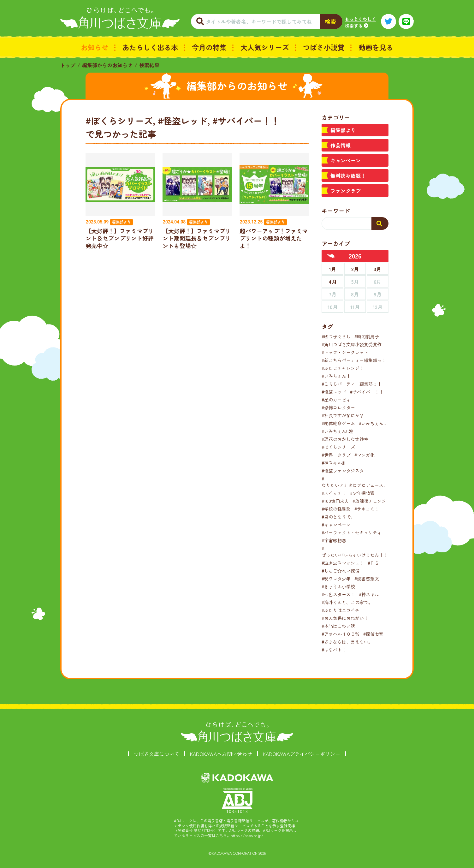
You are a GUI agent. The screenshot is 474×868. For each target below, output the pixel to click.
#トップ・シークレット (345, 352)
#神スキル (369, 594)
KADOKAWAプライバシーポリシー (302, 754)
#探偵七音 (373, 634)
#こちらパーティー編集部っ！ (352, 384)
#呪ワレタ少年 (336, 579)
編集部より (343, 130)
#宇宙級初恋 (334, 540)
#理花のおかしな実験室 (345, 439)
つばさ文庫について (157, 754)
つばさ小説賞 (324, 47)
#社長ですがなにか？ (343, 415)
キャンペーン (346, 160)
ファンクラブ (346, 191)
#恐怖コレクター (338, 407)
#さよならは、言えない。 (347, 642)
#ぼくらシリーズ (338, 447)
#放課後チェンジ (369, 501)
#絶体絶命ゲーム (338, 423)
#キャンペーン (336, 525)
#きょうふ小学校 (338, 586)
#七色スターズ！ (338, 594)
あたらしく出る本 (150, 47)
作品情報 (341, 145)
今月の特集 (209, 47)
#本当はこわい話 (338, 626)
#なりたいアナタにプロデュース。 (355, 482)
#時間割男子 (367, 336)
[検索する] (380, 223)
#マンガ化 (364, 455)
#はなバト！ (334, 650)
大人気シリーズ (265, 47)
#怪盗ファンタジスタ (343, 471)
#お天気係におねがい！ (345, 618)
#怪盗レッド (334, 392)
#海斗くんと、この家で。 (347, 602)
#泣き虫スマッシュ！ (343, 563)
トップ (68, 65)
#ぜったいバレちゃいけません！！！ (357, 552)
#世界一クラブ (336, 455)
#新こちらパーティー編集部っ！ (354, 360)
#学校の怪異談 (336, 509)
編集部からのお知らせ (107, 65)
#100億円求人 (335, 501)
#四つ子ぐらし (336, 336)
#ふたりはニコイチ (341, 610)
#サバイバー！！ (367, 392)
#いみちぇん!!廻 (337, 431)
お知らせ (95, 47)
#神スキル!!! (334, 463)
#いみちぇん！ (336, 376)
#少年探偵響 (362, 493)
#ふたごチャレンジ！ (343, 368)
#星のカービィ (336, 400)
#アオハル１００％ (341, 634)
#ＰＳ (373, 563)
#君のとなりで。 (338, 517)
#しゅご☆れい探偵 (341, 571)
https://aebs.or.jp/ (247, 835)
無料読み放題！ (348, 175)
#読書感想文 (367, 579)
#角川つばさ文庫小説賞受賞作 (352, 344)
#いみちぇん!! (372, 423)
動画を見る (376, 47)
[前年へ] (331, 256)
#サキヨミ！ (367, 509)
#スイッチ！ (334, 493)
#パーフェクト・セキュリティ (352, 532)
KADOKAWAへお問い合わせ (221, 754)
